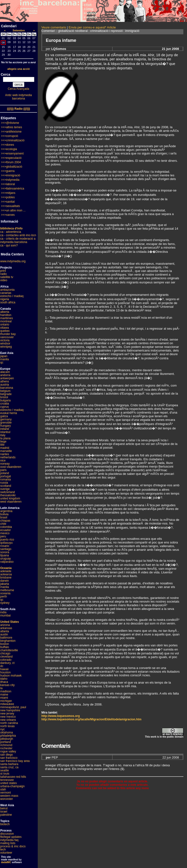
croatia (5, 404)
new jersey (7, 714)
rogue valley (8, 751)
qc (2, 362)
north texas (7, 726)
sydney (5, 603)
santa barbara (9, 764)
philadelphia (8, 736)
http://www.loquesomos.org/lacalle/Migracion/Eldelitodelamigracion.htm (91, 719)
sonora (5, 552)
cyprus (5, 407)
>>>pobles (8, 197)
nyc (3, 729)
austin (4, 634)
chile (3, 524)
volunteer (6, 853)
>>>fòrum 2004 (11, 162)
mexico (5, 533)
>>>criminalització (13, 140)
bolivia (4, 514)
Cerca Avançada (19, 89)
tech (3, 850)
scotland (6, 486)
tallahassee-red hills (13, 777)
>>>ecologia (9, 149)
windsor (5, 344)
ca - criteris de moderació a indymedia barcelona (18, 240)
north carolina (9, 723)
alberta (5, 312)
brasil (4, 517)
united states (9, 783)
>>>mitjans (8, 193)
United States (10, 622)
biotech (5, 824)
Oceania (6, 568)
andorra (5, 375)
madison (6, 691)
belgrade (6, 394)
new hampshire (10, 710)
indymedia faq (9, 840)
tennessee (7, 780)
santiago (6, 549)
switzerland (8, 492)
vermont (5, 793)
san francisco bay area (15, 761)
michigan (6, 701)
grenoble (6, 423)
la (1, 688)
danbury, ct (7, 663)
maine (4, 695)
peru (3, 536)
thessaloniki (8, 495)
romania (5, 479)
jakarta (5, 584)
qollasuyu (6, 543)
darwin (5, 581)
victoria (5, 340)
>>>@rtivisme (10, 123)
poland (5, 473)
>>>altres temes (11, 127)
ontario (5, 325)
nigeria (5, 299)
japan (4, 356)
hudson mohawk (11, 676)
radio (4, 274)
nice (3, 461)
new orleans (8, 720)
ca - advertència (11, 232)
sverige (5, 489)
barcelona (7, 388)
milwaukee (7, 704)
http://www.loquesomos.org (61, 716)
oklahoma (7, 732)
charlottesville (9, 650)
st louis (5, 774)
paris (3, 470)
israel (4, 812)
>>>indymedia (10, 180)
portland (5, 742)
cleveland (6, 657)
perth (4, 597)
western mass (9, 796)
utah (3, 789)
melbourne (7, 590)
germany (6, 419)
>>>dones (8, 145)
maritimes (7, 318)
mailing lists (8, 843)
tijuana (5, 555)
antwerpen (7, 378)
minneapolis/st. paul (13, 707)
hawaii (4, 669)
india (3, 612)
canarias (6, 293)
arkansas (6, 628)
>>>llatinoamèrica (13, 189)
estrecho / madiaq (12, 296)
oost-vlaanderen (11, 467)
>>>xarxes (8, 215)
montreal (6, 321)
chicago (5, 653)
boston (5, 644)
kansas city (7, 685)
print (3, 271)
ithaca (4, 682)
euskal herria (9, 413)
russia (4, 483)
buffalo (5, 647)
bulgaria (5, 400)
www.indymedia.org (13, 261)
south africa (8, 302)
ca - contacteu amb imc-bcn (18, 235)
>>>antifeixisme (11, 132)
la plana (5, 438)
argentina (6, 511)
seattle (5, 770)
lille (2, 445)
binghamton (8, 641)
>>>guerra (8, 171)
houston (5, 672)
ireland (5, 429)
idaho (4, 679)
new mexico (8, 717)
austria (5, 385)
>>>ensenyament (12, 154)
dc (2, 666)
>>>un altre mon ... (13, 210)
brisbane (6, 578)
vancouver (7, 337)
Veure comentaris (54, 27)
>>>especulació (11, 158)
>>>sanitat (8, 202)
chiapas (5, 521)
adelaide (6, 571)
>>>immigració (11, 175)
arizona (5, 625)
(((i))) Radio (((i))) (19, 109)
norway (5, 464)
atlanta (5, 631)
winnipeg (6, 347)
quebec (5, 331)
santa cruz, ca (9, 767)
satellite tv (7, 277)
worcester (7, 799)
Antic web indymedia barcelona (19, 97)
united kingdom (10, 498)
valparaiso (7, 562)
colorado (6, 660)
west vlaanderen (11, 502)
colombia (6, 527)
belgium (5, 391)
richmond (6, 745)
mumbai (5, 615)
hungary (5, 426)
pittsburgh (7, 739)
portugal (5, 476)
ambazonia (7, 290)
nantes (5, 454)
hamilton (6, 315)
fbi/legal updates (11, 837)
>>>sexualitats (10, 206)
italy (3, 435)
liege (3, 442)
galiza (4, 416)
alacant (5, 372)
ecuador (5, 530)
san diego (7, 755)
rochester (6, 748)
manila (5, 359)
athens (5, 381)
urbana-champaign (12, 786)
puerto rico (7, 540)
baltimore (6, 638)
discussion (7, 834)
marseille (6, 451)
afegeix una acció (19, 69)
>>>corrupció (9, 136)
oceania (5, 593)
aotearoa (6, 574)
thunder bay (8, 334)
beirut (4, 808)
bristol (4, 397)
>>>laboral (8, 184)
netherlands (8, 457)
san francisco (9, 758)
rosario (5, 546)
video (4, 280)
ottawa (5, 328)
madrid (5, 448)
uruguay (5, 559)
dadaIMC (6, 862)
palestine (6, 815)
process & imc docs (13, 846)
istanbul (5, 432)
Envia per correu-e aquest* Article (92, 27)
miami (4, 698)
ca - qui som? (9, 245)
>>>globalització (12, 167)
